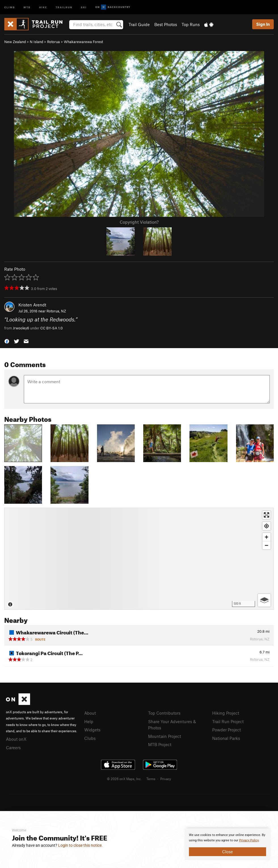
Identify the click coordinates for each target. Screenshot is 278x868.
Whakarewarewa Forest (83, 42)
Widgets (92, 730)
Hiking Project (226, 713)
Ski (84, 7)
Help (89, 721)
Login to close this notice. (80, 845)
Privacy (166, 779)
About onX (16, 739)
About (90, 713)
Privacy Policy (249, 840)
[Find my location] (267, 526)
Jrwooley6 (21, 328)
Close (228, 852)
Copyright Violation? (139, 222)
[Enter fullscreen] (267, 515)
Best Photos (166, 24)
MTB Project (160, 744)
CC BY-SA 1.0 (51, 328)
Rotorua (53, 42)
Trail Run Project (228, 721)
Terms (151, 779)
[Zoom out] (267, 545)
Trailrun (64, 7)
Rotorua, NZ (56, 311)
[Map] (139, 559)
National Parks (226, 738)
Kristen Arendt (32, 305)
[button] (7, 341)
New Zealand (15, 42)
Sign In (263, 24)
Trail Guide (139, 24)
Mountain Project (165, 736)
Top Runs (191, 24)
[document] (228, 844)
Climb (10, 7)
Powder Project (227, 730)
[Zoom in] (267, 537)
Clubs (90, 738)
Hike (43, 7)
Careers (13, 748)
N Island (36, 42)
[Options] (264, 600)
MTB (27, 7)
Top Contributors (164, 713)
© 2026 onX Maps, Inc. (124, 779)
